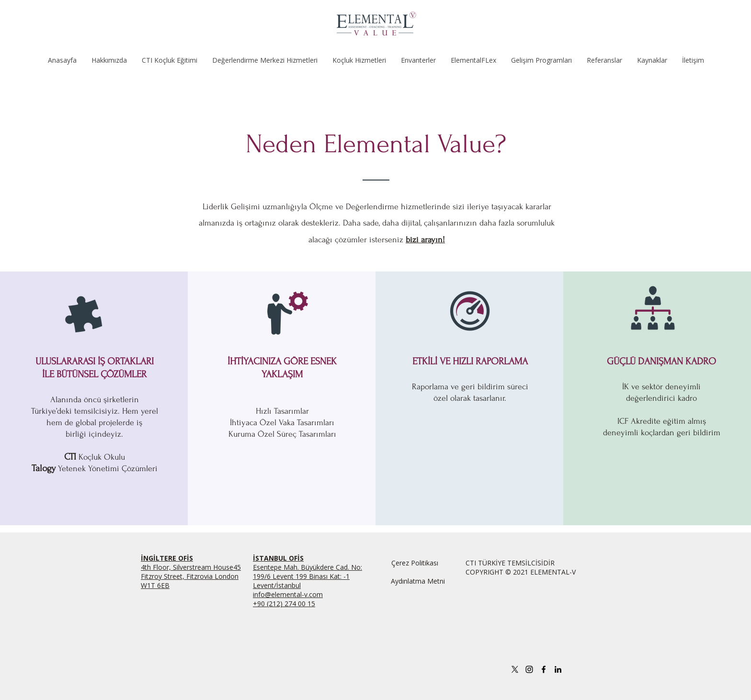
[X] (515, 669)
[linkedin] (558, 669)
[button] (169, 60)
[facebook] (544, 669)
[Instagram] (529, 669)
